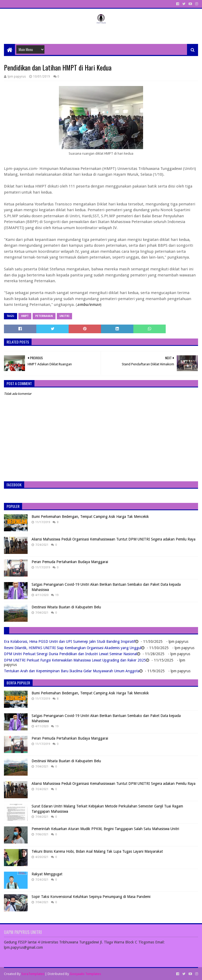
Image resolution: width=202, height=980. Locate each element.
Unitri (64, 316)
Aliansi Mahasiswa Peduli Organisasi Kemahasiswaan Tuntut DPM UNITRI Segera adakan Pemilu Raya (113, 539)
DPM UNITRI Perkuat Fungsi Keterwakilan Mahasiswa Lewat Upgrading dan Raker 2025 (75, 660)
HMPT (25, 316)
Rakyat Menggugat (47, 874)
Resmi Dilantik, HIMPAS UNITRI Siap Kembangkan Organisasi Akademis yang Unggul (73, 648)
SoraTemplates (33, 974)
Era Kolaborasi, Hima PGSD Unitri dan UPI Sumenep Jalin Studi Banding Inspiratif (70, 641)
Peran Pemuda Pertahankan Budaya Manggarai (70, 562)
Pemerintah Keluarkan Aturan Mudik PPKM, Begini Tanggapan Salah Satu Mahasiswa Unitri (105, 829)
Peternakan (44, 316)
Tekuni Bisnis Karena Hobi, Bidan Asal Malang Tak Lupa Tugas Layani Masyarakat (97, 851)
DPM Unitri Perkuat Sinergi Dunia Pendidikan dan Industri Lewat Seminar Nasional (70, 654)
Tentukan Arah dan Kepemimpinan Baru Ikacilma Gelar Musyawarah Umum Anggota (72, 671)
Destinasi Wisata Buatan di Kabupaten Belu (66, 607)
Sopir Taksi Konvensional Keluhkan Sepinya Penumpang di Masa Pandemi (91, 897)
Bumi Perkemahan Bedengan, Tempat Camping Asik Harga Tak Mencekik (90, 517)
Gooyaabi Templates (85, 974)
